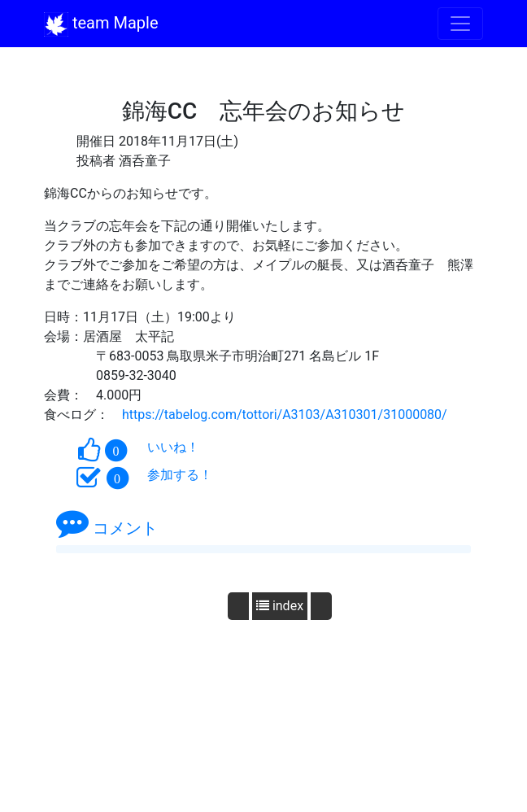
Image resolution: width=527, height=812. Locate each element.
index (280, 606)
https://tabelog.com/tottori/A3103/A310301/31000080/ (285, 415)
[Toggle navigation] (460, 24)
